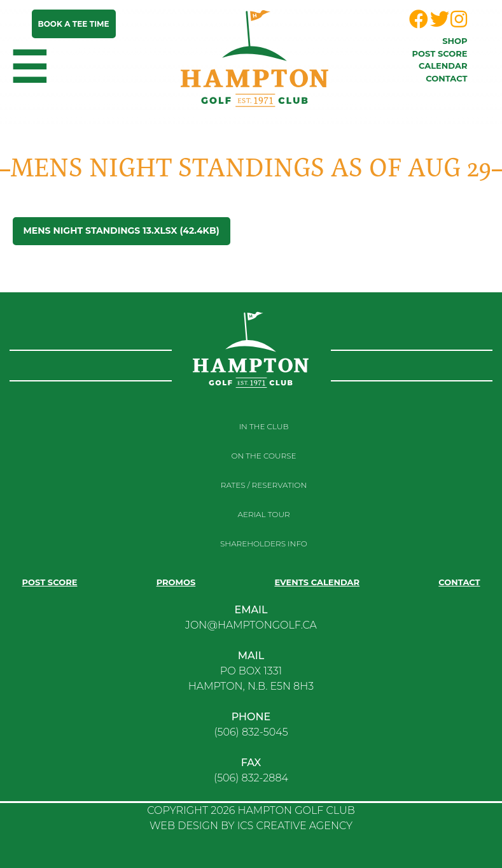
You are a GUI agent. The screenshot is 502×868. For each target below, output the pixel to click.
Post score (440, 53)
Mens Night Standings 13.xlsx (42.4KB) (122, 231)
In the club (264, 426)
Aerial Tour (263, 514)
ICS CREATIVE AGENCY (295, 826)
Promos (176, 582)
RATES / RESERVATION (264, 485)
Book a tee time (74, 24)
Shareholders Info (264, 544)
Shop (455, 41)
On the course (263, 456)
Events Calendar (317, 582)
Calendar (443, 66)
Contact (446, 78)
